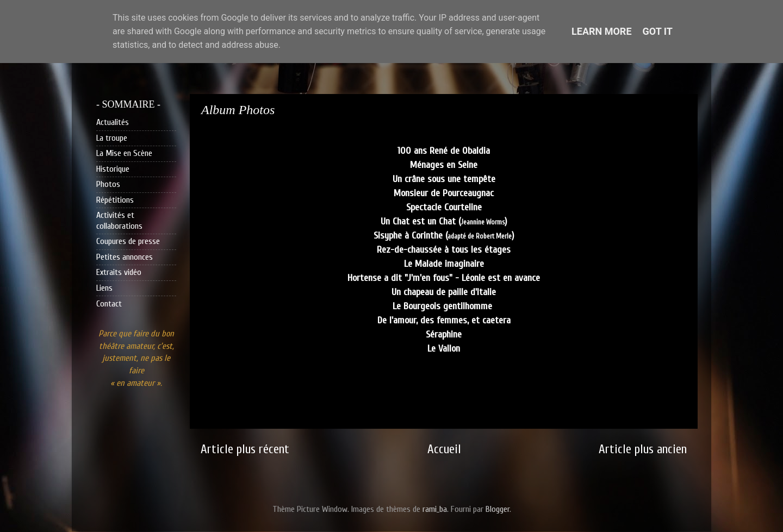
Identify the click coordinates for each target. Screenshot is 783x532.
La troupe (112, 138)
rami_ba (435, 509)
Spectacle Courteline (444, 207)
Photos (108, 184)
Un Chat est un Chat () (444, 221)
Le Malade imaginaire (444, 264)
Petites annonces (125, 257)
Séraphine (444, 334)
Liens (104, 288)
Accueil (444, 449)
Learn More (602, 31)
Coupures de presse (128, 241)
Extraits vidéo (119, 272)
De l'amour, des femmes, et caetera (444, 320)
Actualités (113, 122)
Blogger (498, 509)
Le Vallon (444, 349)
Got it (658, 31)
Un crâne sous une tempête (444, 179)
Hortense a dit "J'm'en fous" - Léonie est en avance (444, 278)
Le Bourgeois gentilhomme (444, 306)
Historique (113, 169)
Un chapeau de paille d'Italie (444, 292)
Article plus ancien (643, 449)
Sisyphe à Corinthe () (444, 236)
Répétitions (115, 200)
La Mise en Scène (124, 153)
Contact (109, 304)
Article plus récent (245, 449)
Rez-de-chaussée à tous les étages (444, 250)
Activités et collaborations (119, 220)
